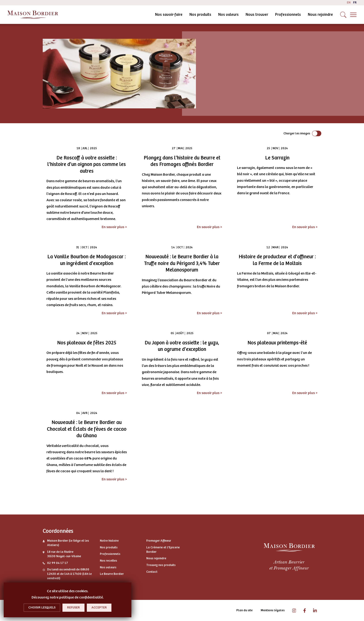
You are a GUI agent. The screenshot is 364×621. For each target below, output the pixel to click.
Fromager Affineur (159, 541)
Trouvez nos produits (161, 565)
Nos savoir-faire (129, 15)
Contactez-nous (318, 15)
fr (355, 3)
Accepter (99, 607)
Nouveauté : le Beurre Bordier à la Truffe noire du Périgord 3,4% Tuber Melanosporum (182, 263)
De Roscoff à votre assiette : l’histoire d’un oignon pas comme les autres (87, 164)
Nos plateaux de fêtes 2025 (87, 343)
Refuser (73, 607)
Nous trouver (217, 15)
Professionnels (248, 15)
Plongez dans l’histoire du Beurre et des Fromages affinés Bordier (182, 161)
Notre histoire (109, 541)
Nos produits (161, 15)
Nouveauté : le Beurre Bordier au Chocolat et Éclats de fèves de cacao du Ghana (87, 429)
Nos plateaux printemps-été (277, 343)
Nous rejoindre (281, 15)
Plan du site (244, 610)
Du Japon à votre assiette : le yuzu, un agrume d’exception (182, 346)
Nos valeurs (189, 15)
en (349, 3)
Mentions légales (273, 610)
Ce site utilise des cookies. (68, 591)
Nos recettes (108, 561)
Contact (152, 572)
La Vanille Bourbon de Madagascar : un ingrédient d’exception (87, 260)
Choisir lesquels (42, 607)
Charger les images (297, 133)
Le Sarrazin (277, 158)
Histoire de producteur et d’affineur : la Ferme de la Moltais (277, 260)
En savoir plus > (114, 227)
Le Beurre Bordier (112, 574)
